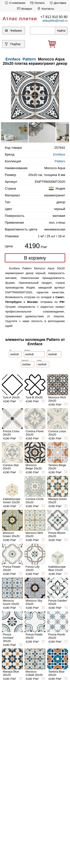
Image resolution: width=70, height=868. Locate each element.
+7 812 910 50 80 (54, 17)
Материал (27, 350)
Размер (39, 360)
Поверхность (25, 360)
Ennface (59, 154)
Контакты (45, 9)
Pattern (29, 59)
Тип (10, 350)
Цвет (49, 350)
